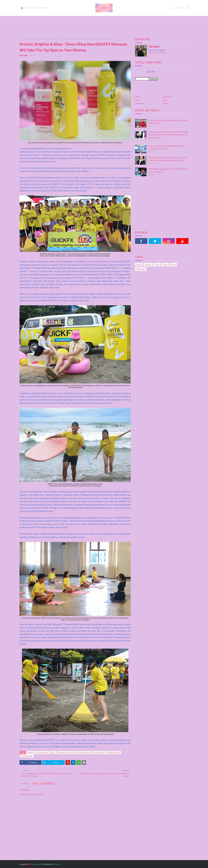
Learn (157, 265)
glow (53, 753)
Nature (173, 265)
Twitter (165, 103)
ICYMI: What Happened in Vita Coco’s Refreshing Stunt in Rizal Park (168, 170)
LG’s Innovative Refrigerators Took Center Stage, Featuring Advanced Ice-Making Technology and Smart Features (168, 135)
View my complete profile (158, 53)
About (35, 8)
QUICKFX (62, 753)
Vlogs (165, 100)
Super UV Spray (114, 753)
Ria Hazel (23, 55)
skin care (72, 753)
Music (165, 265)
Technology (141, 269)
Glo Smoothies (42, 753)
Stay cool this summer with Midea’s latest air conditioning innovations (166, 147)
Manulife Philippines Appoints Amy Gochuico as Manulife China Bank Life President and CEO (167, 159)
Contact (44, 8)
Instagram (139, 103)
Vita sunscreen (31, 39)
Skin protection (85, 753)
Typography (167, 97)
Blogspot (38, 864)
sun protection (99, 753)
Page (137, 100)
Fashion (148, 265)
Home (27, 8)
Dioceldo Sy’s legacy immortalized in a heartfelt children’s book (168, 122)
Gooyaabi (57, 864)
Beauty (31, 753)
